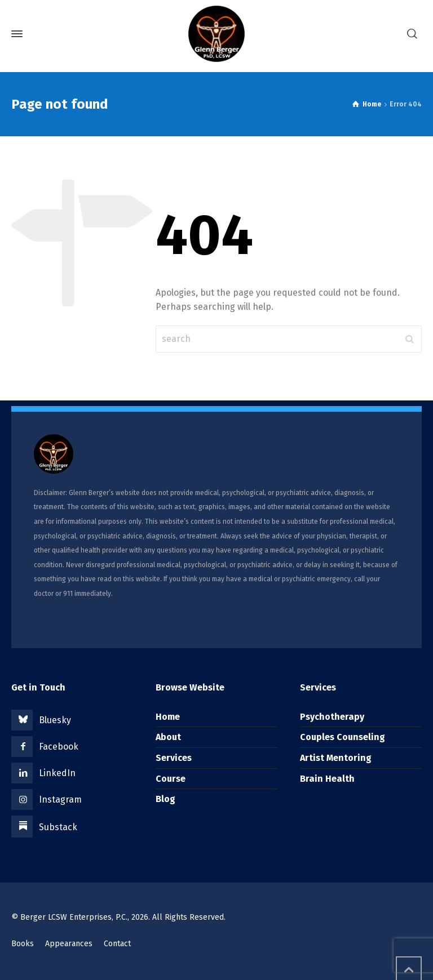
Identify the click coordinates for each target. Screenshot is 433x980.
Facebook (59, 747)
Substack (58, 827)
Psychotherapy (332, 717)
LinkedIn (57, 773)
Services (174, 758)
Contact (117, 944)
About (168, 737)
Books (23, 944)
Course (171, 779)
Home (168, 717)
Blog (165, 799)
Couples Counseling (343, 737)
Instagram (60, 799)
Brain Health (327, 779)
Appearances (69, 944)
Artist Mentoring (336, 758)
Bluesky (55, 720)
